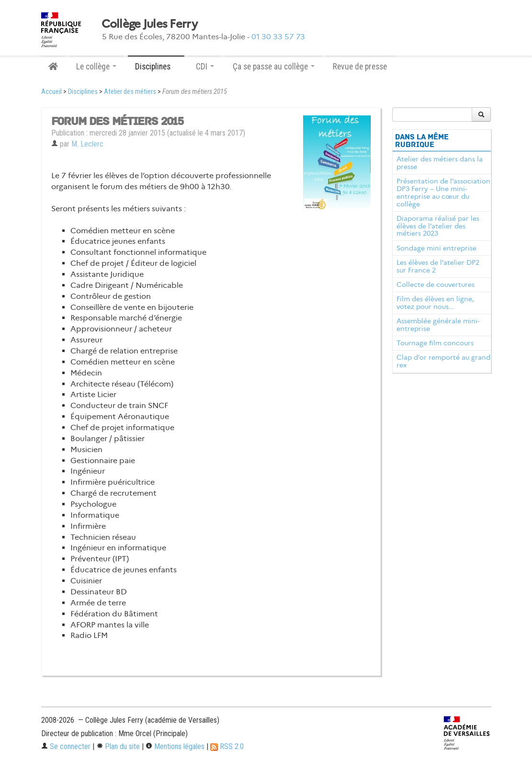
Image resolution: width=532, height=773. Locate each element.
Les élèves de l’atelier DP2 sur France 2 (438, 266)
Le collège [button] (96, 67)
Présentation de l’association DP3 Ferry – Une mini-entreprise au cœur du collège (443, 192)
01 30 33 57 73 (278, 37)
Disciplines (83, 92)
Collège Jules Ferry (149, 24)
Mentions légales (175, 746)
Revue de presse (360, 67)
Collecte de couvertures (436, 284)
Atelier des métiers (130, 92)
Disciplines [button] (156, 67)
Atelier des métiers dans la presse (440, 163)
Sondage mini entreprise (436, 248)
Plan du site (118, 746)
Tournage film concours (435, 343)
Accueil (51, 92)
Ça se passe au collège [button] (274, 67)
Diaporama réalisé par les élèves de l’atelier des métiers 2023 (438, 226)
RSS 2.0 (227, 746)
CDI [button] (205, 67)
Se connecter (66, 746)
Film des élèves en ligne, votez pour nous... (435, 303)
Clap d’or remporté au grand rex (443, 361)
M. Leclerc (87, 144)
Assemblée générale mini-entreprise (438, 325)
